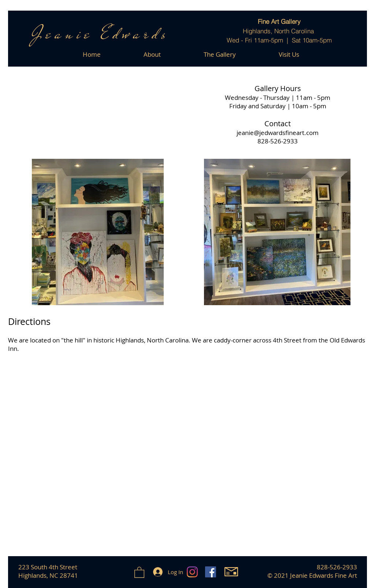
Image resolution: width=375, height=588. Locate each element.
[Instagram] (192, 572)
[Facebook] (211, 572)
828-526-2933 (278, 141)
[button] (139, 572)
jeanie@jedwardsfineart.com (278, 133)
